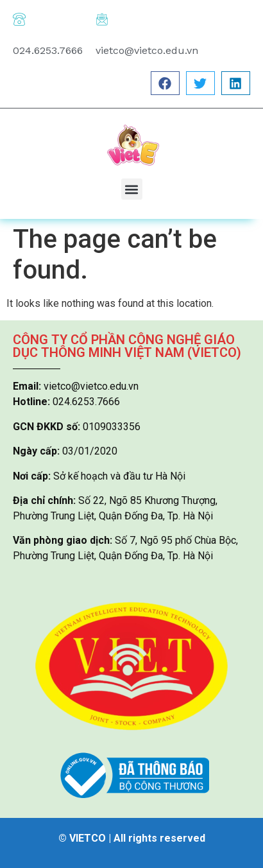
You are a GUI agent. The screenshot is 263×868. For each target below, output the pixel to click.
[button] (165, 83)
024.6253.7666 (48, 50)
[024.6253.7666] (19, 19)
